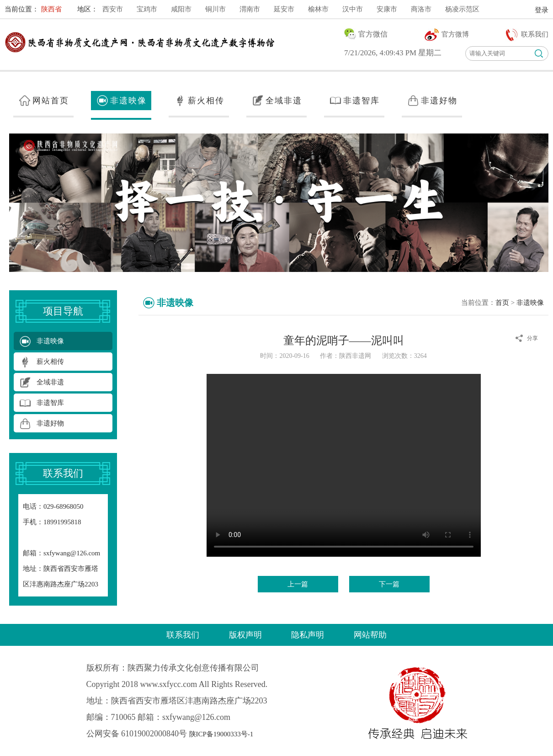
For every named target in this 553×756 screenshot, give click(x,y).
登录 (542, 10)
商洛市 (421, 9)
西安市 (113, 9)
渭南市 (250, 9)
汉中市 (353, 9)
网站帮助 (370, 635)
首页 (502, 303)
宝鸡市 (147, 9)
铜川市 (215, 9)
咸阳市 (181, 9)
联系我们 (183, 635)
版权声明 (245, 635)
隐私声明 (308, 635)
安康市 (387, 9)
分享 (532, 338)
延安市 (284, 9)
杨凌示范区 (462, 9)
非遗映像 (530, 303)
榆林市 (318, 9)
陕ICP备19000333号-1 (221, 734)
